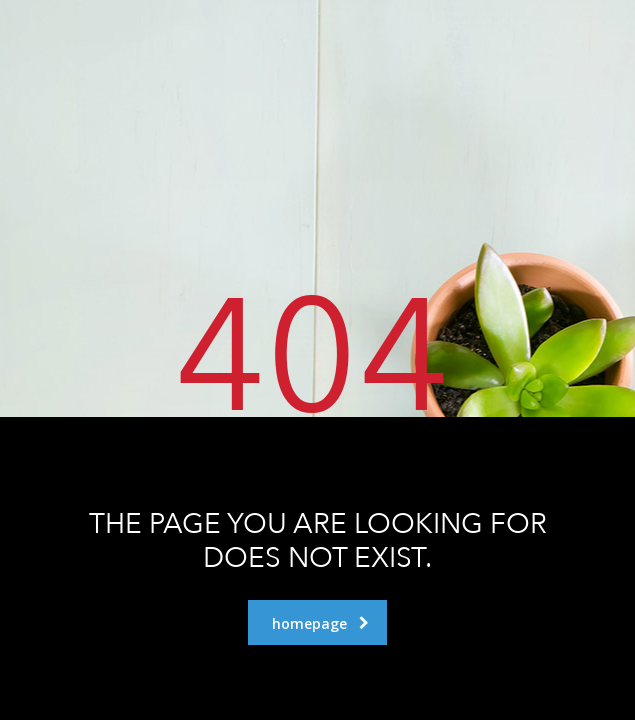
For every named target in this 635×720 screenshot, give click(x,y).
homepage (320, 623)
